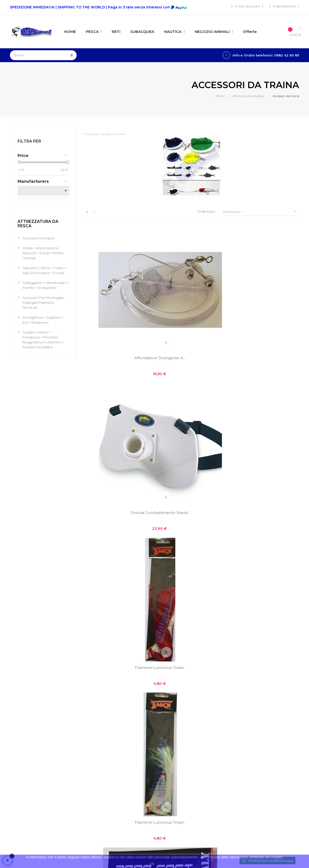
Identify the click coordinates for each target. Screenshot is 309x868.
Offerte (214, 746)
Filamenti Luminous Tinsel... (266, 301)
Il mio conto (119, 752)
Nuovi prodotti (220, 737)
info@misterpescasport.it (32, 808)
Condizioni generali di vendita (127, 796)
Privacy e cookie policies (172, 762)
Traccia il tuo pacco (125, 786)
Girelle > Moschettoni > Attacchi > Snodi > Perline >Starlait (44, 253)
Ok (152, 864)
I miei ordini (119, 760)
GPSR (163, 789)
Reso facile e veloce (175, 781)
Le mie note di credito (128, 769)
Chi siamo (167, 737)
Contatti (165, 772)
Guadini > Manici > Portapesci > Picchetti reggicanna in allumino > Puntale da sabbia (45, 345)
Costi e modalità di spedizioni (174, 748)
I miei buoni (119, 777)
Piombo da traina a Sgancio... (266, 399)
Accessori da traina (39, 238)
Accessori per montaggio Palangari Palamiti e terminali (45, 308)
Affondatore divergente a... (117, 301)
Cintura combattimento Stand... (191, 301)
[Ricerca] (43, 55)
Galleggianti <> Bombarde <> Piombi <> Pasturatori (45, 290)
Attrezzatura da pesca (38, 224)
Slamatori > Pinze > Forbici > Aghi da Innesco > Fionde (45, 273)
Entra (113, 743)
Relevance (261, 212)
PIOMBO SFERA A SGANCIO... (191, 399)
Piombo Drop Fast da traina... (266, 595)
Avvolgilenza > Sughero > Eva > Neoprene (44, 325)
